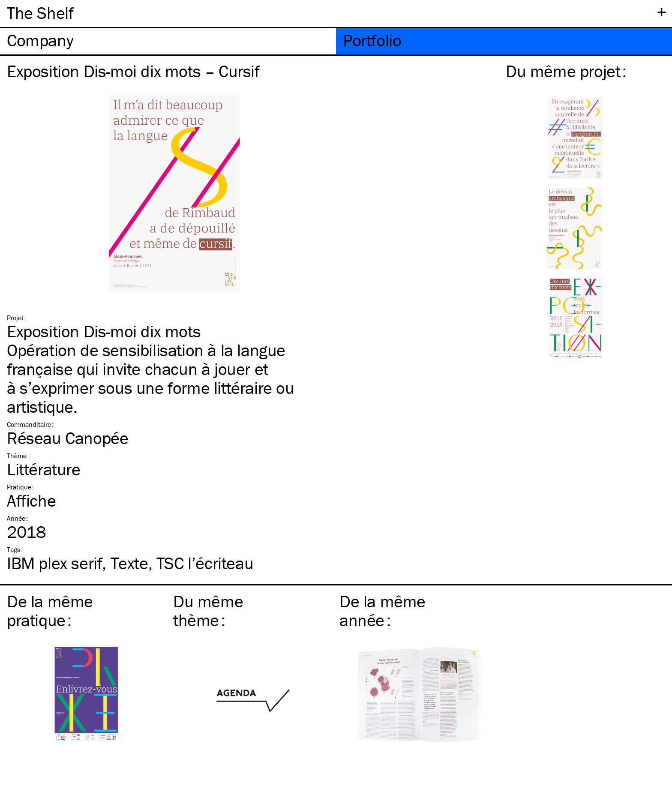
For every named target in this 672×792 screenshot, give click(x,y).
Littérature (44, 469)
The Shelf (40, 13)
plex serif (54, 563)
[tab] (168, 41)
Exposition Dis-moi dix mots (104, 331)
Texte (129, 563)
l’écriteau (205, 563)
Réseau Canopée (67, 438)
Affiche (31, 500)
